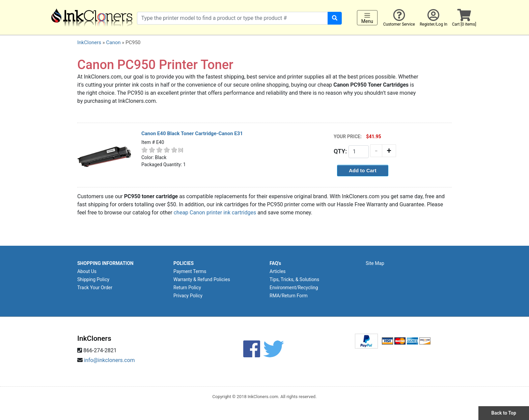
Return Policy (187, 288)
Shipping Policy (93, 279)
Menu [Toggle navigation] (367, 18)
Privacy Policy (188, 296)
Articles (278, 271)
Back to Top (504, 413)
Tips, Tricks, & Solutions (294, 279)
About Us (87, 271)
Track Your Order (95, 288)
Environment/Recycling (294, 288)
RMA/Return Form (289, 296)
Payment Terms (190, 271)
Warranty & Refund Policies (202, 279)
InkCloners (89, 42)
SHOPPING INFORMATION (105, 263)
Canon (113, 42)
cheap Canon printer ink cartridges (215, 213)
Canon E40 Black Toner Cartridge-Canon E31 (192, 133)
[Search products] (232, 18)
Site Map (375, 263)
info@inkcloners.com (109, 360)
